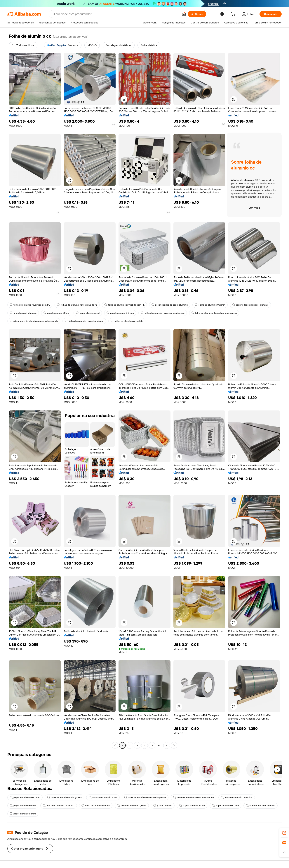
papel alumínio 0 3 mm (120, 313)
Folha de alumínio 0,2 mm (210, 305)
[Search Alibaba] (116, 14)
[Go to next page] (174, 745)
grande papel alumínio (23, 313)
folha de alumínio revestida (237, 797)
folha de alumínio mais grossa (64, 797)
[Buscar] (197, 14)
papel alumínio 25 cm (192, 806)
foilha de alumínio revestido (127, 321)
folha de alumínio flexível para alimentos (214, 313)
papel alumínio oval (88, 313)
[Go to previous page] (115, 745)
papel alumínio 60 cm (23, 806)
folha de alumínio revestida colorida (193, 797)
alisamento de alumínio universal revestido (34, 321)
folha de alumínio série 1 (96, 806)
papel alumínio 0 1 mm (225, 806)
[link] (284, 833)
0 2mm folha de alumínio (261, 806)
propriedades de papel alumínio (170, 305)
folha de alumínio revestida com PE (30, 305)
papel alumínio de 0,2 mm (25, 797)
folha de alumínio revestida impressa (145, 797)
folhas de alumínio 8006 (103, 797)
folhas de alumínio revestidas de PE (77, 305)
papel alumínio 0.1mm (23, 814)
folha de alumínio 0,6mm (132, 806)
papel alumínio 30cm (56, 313)
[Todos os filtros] (23, 45)
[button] (184, 14)
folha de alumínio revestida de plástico (163, 313)
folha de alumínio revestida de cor (84, 321)
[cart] (234, 15)
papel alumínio (163, 806)
